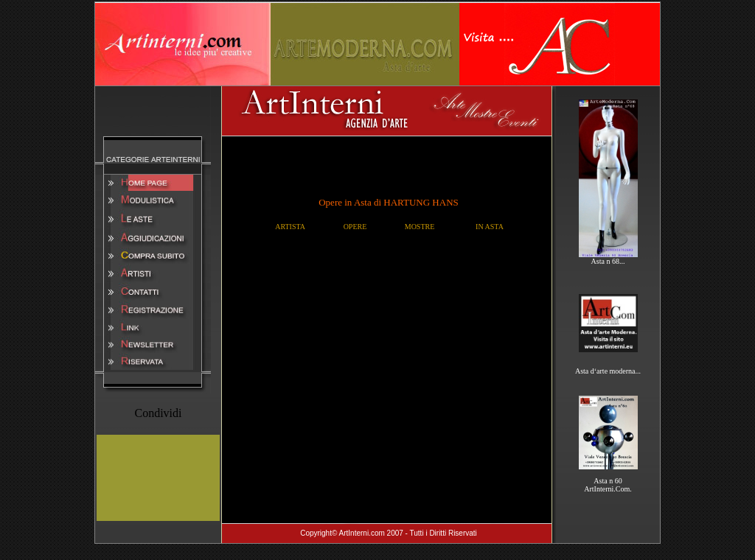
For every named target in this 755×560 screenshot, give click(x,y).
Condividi (158, 413)
